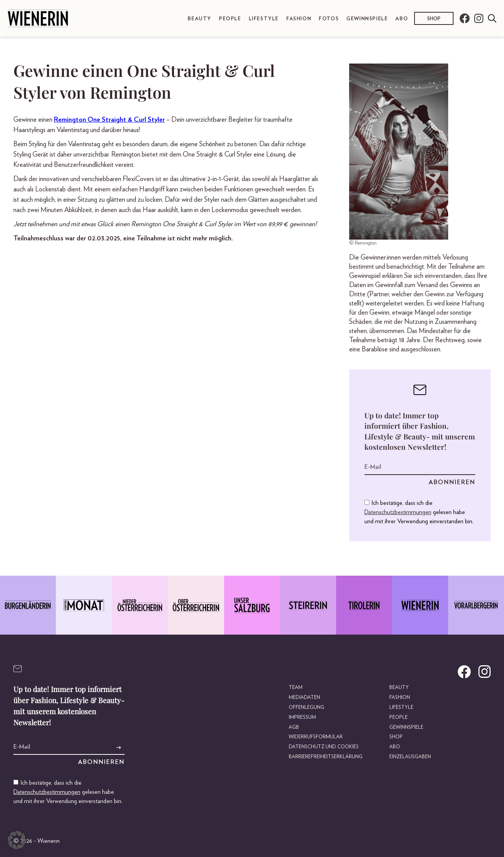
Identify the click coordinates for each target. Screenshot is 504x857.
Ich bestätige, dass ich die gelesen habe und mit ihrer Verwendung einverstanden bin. (419, 512)
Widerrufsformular (316, 737)
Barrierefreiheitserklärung (326, 757)
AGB (294, 727)
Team (296, 688)
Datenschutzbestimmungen (398, 512)
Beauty (200, 19)
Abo (402, 19)
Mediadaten (304, 698)
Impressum (302, 717)
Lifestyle (264, 19)
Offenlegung (306, 708)
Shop (434, 19)
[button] (17, 840)
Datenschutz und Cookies (324, 747)
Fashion (299, 19)
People (230, 19)
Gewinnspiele (367, 19)
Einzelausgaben (410, 757)
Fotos (329, 19)
